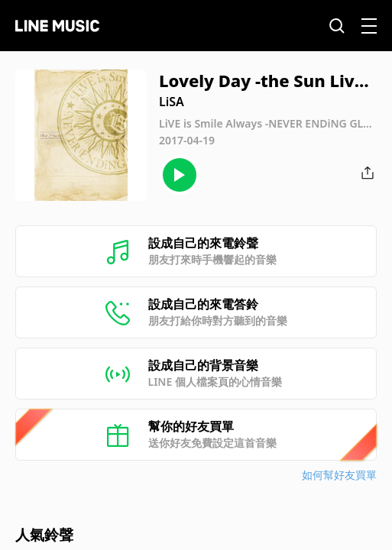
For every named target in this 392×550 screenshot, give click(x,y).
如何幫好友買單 (339, 475)
